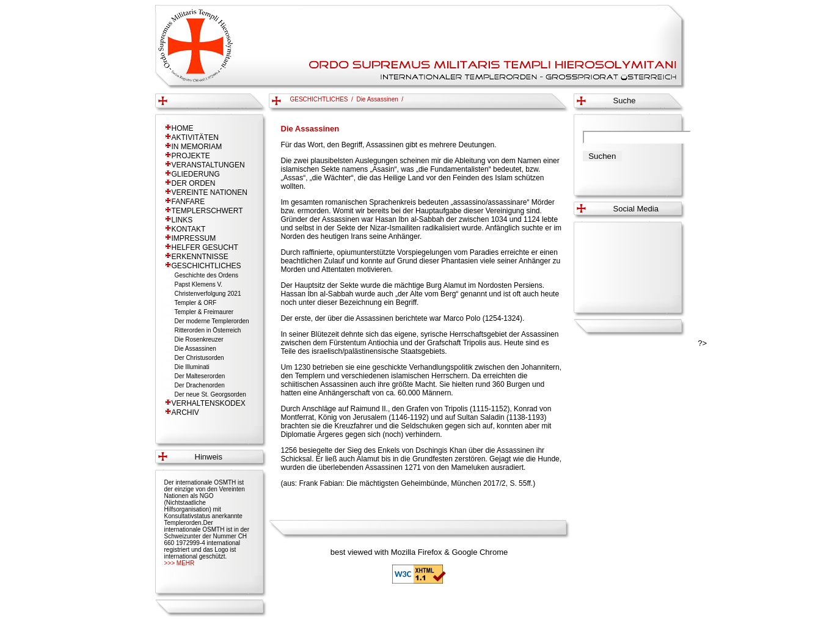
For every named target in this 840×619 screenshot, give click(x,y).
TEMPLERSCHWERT (207, 211)
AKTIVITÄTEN (195, 137)
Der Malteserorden (200, 376)
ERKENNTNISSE (200, 257)
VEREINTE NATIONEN (210, 192)
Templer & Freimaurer (204, 312)
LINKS (182, 220)
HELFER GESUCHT (205, 247)
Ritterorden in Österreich (208, 330)
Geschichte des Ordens (207, 275)
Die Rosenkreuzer (199, 339)
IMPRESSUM (194, 238)
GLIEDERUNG (196, 174)
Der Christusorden (199, 358)
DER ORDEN (194, 183)
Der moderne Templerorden (212, 321)
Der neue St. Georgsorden (210, 394)
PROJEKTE (191, 156)
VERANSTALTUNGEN (208, 165)
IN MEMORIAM (197, 147)
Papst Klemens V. (199, 284)
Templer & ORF (196, 303)
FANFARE (188, 202)
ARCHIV (185, 412)
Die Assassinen (195, 349)
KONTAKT (189, 229)
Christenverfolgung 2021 (208, 294)
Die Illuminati (192, 367)
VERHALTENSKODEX (209, 403)
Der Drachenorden (200, 385)
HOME (183, 128)
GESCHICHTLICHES (206, 266)
